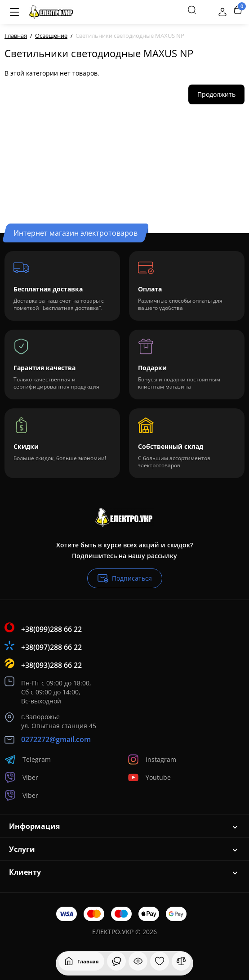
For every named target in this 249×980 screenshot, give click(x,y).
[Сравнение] (181, 961)
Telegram (28, 759)
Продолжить (216, 94)
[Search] (192, 10)
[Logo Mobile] (51, 12)
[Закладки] (160, 961)
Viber (21, 777)
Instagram (152, 759)
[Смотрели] (116, 961)
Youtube (149, 777)
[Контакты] (207, 10)
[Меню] (14, 12)
